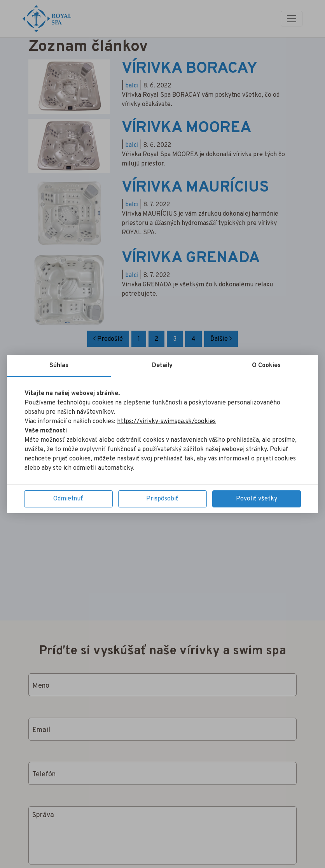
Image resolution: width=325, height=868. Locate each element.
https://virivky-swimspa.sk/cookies (166, 422)
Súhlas (59, 366)
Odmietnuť (68, 499)
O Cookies (266, 366)
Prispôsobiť (162, 499)
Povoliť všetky (257, 499)
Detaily (162, 366)
